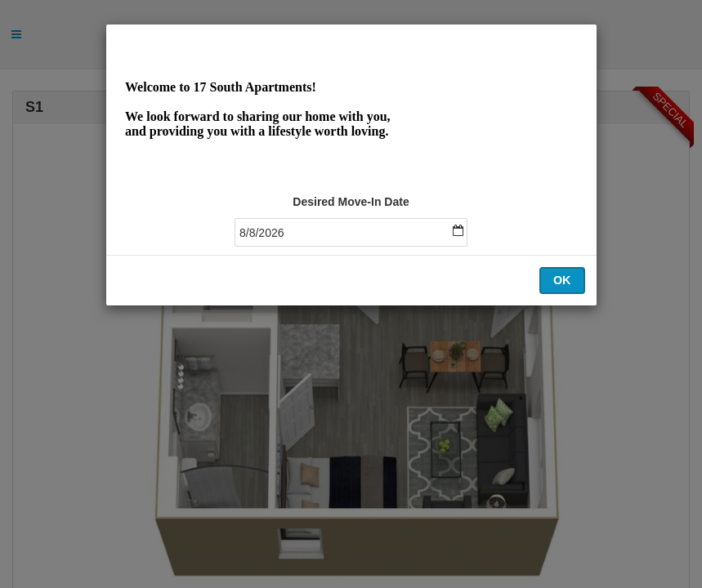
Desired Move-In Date (351, 202)
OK (562, 280)
